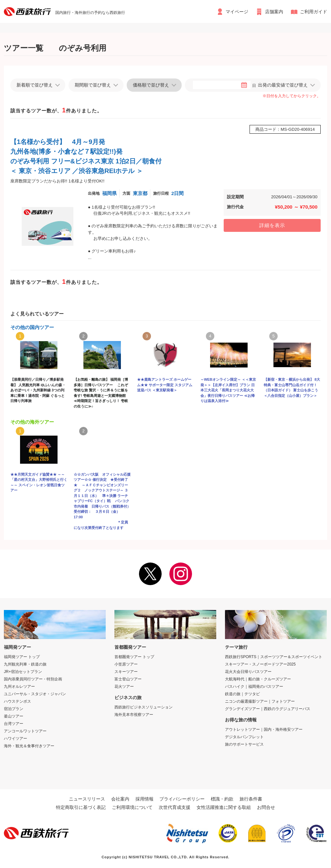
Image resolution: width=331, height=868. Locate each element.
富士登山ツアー (128, 679)
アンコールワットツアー (25, 731)
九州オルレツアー (19, 687)
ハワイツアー (16, 739)
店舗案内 (274, 12)
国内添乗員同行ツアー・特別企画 (33, 679)
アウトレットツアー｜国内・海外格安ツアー (264, 729)
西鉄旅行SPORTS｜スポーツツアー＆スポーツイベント (274, 657)
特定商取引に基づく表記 (81, 807)
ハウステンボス (17, 701)
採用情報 (144, 799)
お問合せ (266, 807)
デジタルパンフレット (244, 737)
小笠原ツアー (126, 664)
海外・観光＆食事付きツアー (29, 746)
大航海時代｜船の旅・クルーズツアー (258, 679)
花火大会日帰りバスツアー (248, 672)
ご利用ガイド (314, 12)
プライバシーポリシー (182, 799)
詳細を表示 (272, 225)
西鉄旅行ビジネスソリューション (144, 707)
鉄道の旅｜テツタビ (242, 694)
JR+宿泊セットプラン (23, 672)
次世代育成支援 (175, 807)
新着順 (35, 85)
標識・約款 (222, 799)
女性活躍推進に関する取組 (224, 807)
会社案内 (120, 799)
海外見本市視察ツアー (134, 715)
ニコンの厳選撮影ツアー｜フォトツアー (260, 701)
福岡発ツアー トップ (22, 657)
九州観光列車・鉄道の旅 (25, 664)
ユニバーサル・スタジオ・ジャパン (35, 694)
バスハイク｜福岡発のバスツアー (254, 687)
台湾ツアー (14, 724)
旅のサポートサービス (244, 744)
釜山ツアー (14, 716)
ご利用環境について (132, 807)
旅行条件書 (251, 799)
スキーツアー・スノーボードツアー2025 (260, 664)
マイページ (237, 12)
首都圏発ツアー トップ (134, 657)
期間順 (93, 85)
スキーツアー (126, 672)
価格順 (151, 85)
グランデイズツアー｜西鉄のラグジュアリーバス (268, 709)
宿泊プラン (14, 709)
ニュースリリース (87, 799)
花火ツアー (124, 687)
